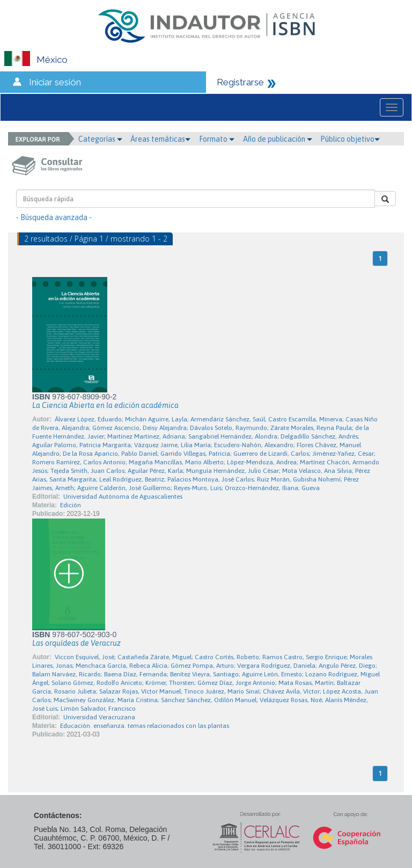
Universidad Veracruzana (99, 717)
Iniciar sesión (55, 82)
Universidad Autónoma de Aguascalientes (123, 497)
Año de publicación (278, 139)
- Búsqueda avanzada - (54, 217)
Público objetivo (350, 139)
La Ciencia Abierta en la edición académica (105, 405)
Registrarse (240, 82)
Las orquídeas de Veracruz (76, 643)
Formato (217, 139)
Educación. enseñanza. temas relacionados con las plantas (145, 726)
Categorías (100, 139)
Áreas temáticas (160, 139)
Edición (71, 505)
